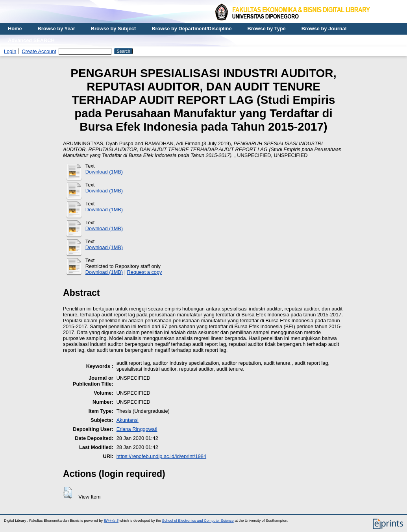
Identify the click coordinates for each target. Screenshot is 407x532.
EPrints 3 (111, 521)
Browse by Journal (324, 29)
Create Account (39, 51)
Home (15, 29)
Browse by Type (267, 29)
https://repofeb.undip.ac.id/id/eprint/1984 (161, 456)
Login (10, 51)
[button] (68, 493)
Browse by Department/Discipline (191, 29)
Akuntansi (128, 420)
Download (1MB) (104, 172)
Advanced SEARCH (31, 40)
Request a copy (145, 272)
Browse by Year (56, 29)
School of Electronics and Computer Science (198, 521)
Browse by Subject (114, 29)
